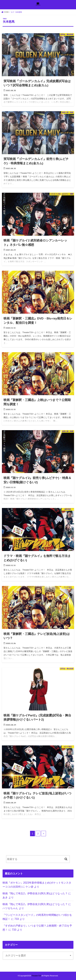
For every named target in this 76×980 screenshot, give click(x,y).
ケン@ (29, 887)
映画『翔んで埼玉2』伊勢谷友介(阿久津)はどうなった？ (35, 893)
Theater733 (36, 976)
